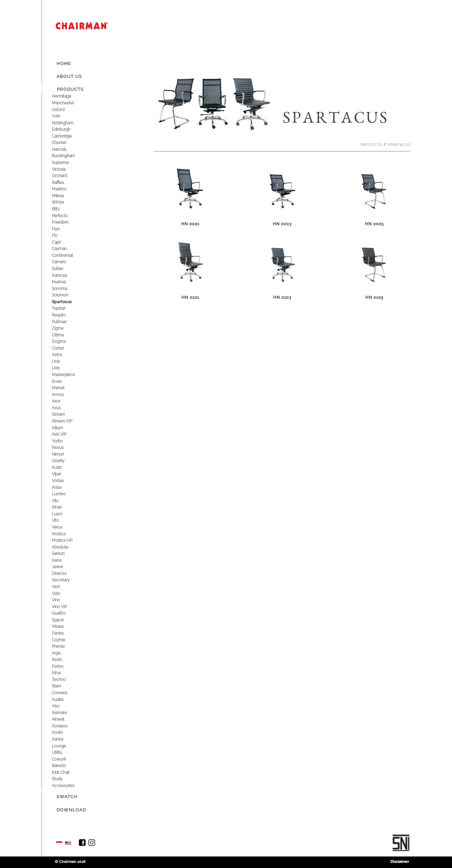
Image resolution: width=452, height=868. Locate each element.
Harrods (64, 149)
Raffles (63, 182)
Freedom (65, 222)
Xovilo (62, 732)
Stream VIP (67, 421)
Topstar (64, 308)
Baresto (64, 766)
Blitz (61, 209)
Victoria (64, 169)
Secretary (66, 580)
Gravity (63, 461)
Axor (61, 401)
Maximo (64, 189)
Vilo (60, 501)
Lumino (64, 494)
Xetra (62, 355)
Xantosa (64, 275)
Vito (60, 520)
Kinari (62, 507)
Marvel (63, 388)
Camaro (64, 262)
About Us (69, 76)
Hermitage (67, 96)
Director (64, 573)
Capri (61, 242)
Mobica (64, 534)
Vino (61, 600)
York (61, 116)
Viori (61, 587)
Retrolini (64, 713)
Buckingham (68, 156)
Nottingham (68, 123)
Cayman (64, 249)
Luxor (62, 514)
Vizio (61, 593)
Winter (63, 202)
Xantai (62, 739)
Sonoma (64, 288)
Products (70, 89)
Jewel (62, 567)
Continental (67, 255)
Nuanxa (64, 282)
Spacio (63, 620)
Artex (62, 487)
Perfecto (65, 216)
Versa (62, 527)
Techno (64, 679)
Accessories (68, 786)
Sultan (63, 268)
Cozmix (64, 640)
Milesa (63, 196)
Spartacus (67, 302)
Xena (62, 560)
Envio (62, 381)
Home (64, 64)
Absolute (65, 547)
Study (62, 779)
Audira (63, 699)
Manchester (68, 103)
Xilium (62, 428)
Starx (61, 686)
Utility (62, 752)
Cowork (64, 759)
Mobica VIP (67, 540)
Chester (64, 142)
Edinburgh (66, 129)
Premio (63, 646)
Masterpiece (68, 375)
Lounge (64, 746)
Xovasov (65, 726)
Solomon (65, 295)
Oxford (63, 110)
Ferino (63, 666)
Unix (61, 361)
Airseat (63, 719)
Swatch (67, 797)
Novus (63, 447)
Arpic (62, 653)
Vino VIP (64, 607)
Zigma (63, 328)
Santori (63, 553)
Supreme (65, 162)
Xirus (61, 673)
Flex (61, 229)
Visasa (63, 626)
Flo (60, 235)
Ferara (63, 633)
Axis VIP (64, 434)
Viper (62, 474)
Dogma (64, 341)
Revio (62, 659)
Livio (61, 368)
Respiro (64, 315)
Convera (64, 693)
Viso (61, 706)
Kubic (62, 467)
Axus (61, 408)
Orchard (64, 176)
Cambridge (67, 136)
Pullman (64, 322)
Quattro (64, 613)
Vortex (63, 481)
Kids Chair (66, 772)
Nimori (63, 454)
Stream (63, 414)
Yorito (62, 441)
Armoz (63, 395)
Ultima (63, 335)
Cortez (63, 348)
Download (71, 810)
